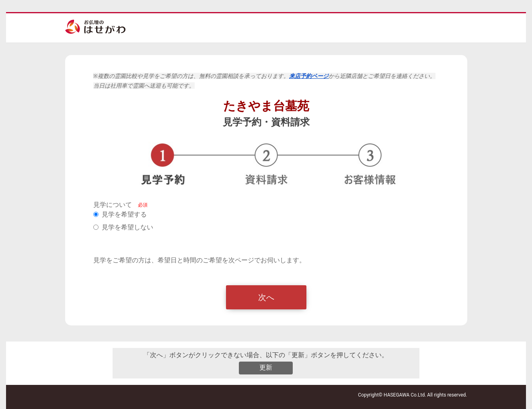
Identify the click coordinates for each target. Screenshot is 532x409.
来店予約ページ (309, 76)
